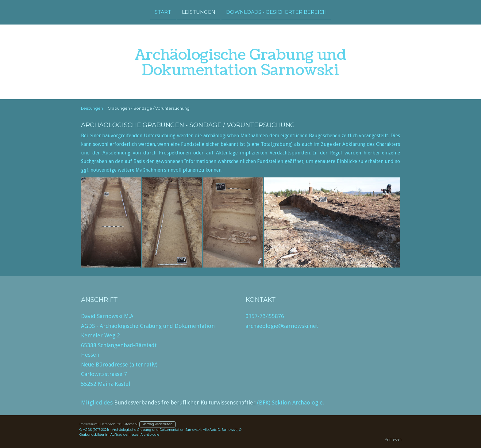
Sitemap (130, 424)
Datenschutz (110, 424)
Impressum (89, 424)
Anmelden (393, 440)
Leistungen (199, 12)
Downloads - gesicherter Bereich (276, 12)
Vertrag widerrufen (158, 424)
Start (163, 12)
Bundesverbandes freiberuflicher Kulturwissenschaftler (185, 402)
